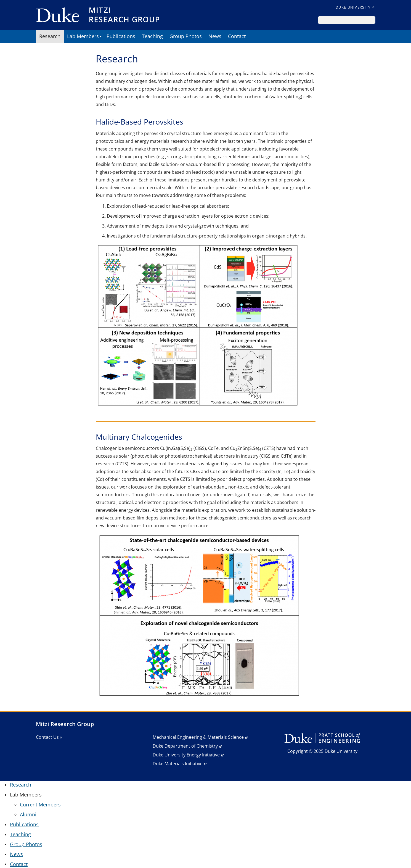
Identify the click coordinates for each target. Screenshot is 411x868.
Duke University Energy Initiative (186, 755)
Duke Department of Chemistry (185, 746)
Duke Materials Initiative (178, 764)
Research (50, 36)
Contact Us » (49, 737)
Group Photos (186, 36)
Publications (121, 36)
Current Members (40, 804)
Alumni (28, 814)
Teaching (152, 36)
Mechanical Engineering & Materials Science (198, 737)
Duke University (353, 7)
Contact (237, 36)
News (215, 36)
